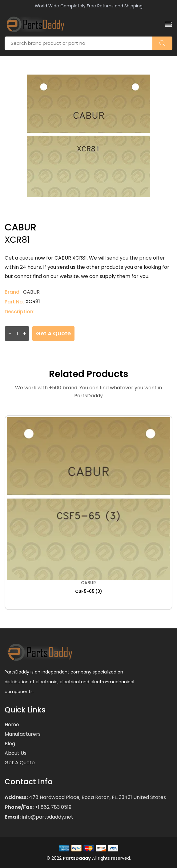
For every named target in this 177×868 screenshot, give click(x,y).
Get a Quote (53, 333)
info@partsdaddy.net (47, 817)
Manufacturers (23, 734)
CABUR (31, 292)
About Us (16, 753)
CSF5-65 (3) (89, 591)
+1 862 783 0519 (52, 807)
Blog (10, 744)
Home (12, 725)
